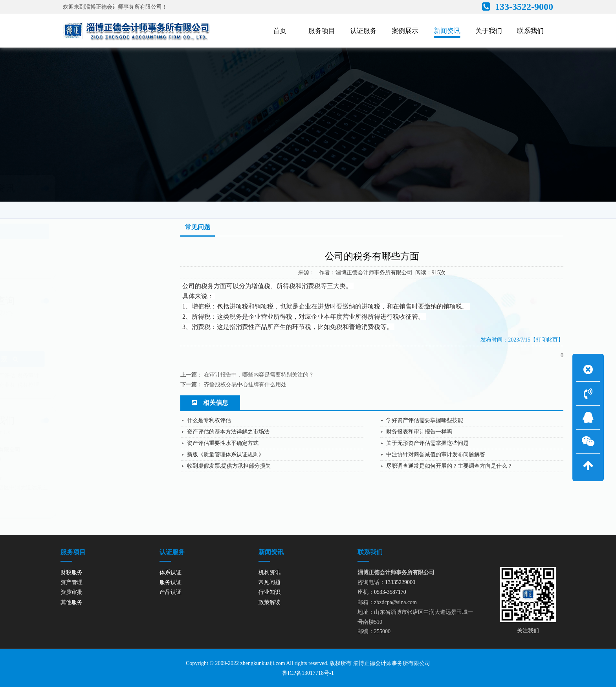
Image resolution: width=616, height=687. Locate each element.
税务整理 (120, 385)
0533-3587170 (68, 469)
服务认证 (170, 582)
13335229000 (78, 459)
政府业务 (96, 385)
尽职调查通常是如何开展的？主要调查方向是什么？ (449, 466)
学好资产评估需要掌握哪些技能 (425, 420)
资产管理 (72, 376)
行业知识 (56, 248)
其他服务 (71, 602)
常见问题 (546, 207)
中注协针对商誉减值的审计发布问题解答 (436, 455)
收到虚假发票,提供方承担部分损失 (229, 466)
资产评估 (96, 376)
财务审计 (120, 376)
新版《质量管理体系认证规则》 (225, 455)
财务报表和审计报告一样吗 (419, 432)
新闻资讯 (514, 207)
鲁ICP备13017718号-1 (308, 673)
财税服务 (71, 572)
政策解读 (56, 264)
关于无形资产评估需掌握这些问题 (427, 443)
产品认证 (170, 592)
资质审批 (71, 592)
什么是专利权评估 (209, 420)
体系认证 (170, 572)
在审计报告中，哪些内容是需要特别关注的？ (259, 375)
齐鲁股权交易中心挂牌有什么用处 (245, 385)
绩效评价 (72, 385)
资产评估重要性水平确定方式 (223, 443)
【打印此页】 (547, 340)
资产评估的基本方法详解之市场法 (228, 432)
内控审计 (48, 385)
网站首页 (481, 207)
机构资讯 (56, 215)
